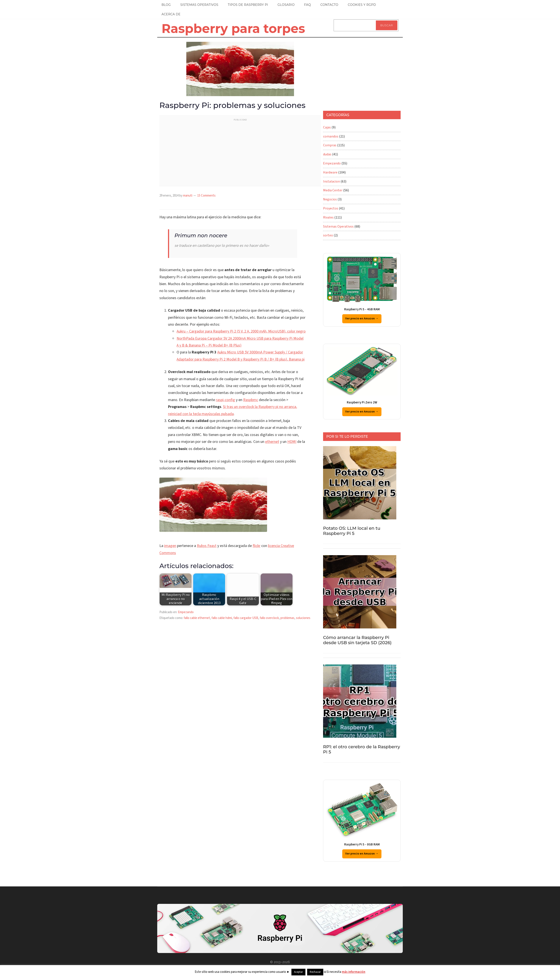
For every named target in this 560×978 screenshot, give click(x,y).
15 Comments (206, 196)
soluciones (303, 618)
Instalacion (331, 181)
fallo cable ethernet (197, 618)
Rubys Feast (207, 546)
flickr (257, 546)
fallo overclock (269, 618)
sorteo (328, 235)
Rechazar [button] (315, 972)
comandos (331, 136)
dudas (327, 154)
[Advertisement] (240, 154)
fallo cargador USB (246, 618)
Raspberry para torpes (233, 28)
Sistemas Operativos (338, 227)
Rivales (328, 217)
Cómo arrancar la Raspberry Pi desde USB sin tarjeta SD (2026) (357, 640)
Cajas (327, 127)
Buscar (387, 25)
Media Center (333, 190)
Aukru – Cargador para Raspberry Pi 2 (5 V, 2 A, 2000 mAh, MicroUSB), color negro (241, 331)
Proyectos (331, 208)
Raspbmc (251, 400)
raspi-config (225, 400)
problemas (287, 618)
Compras (330, 145)
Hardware (330, 172)
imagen (170, 546)
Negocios (330, 199)
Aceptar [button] (298, 972)
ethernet (272, 442)
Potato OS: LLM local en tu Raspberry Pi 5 (352, 531)
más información (354, 972)
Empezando (186, 612)
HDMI (292, 442)
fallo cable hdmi (222, 618)
